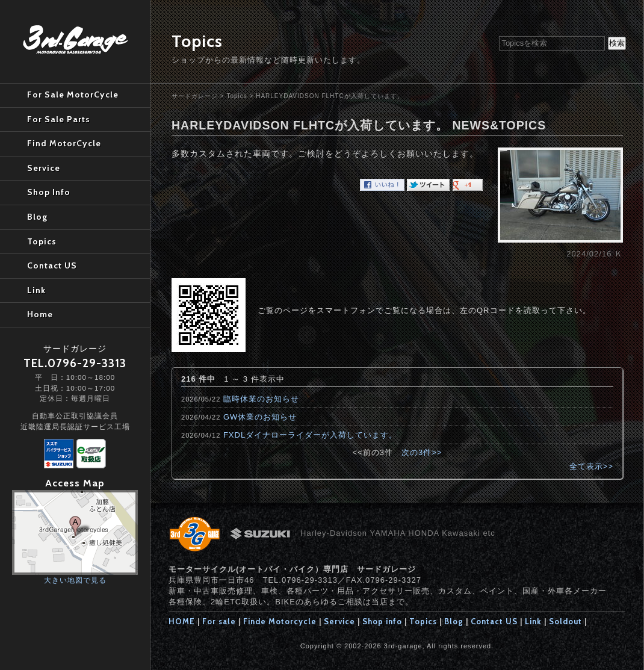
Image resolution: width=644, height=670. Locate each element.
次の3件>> (422, 452)
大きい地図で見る (75, 580)
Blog (454, 621)
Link (533, 621)
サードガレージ (195, 96)
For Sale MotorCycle (73, 95)
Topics (237, 96)
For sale (219, 621)
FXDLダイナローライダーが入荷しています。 (310, 435)
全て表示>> (591, 466)
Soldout (565, 621)
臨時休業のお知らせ (261, 399)
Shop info (382, 621)
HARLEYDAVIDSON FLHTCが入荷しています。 (330, 96)
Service (339, 621)
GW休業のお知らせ (260, 417)
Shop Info (49, 192)
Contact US (494, 621)
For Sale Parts (59, 119)
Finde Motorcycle (280, 621)
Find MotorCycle (64, 143)
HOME (182, 621)
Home (40, 314)
